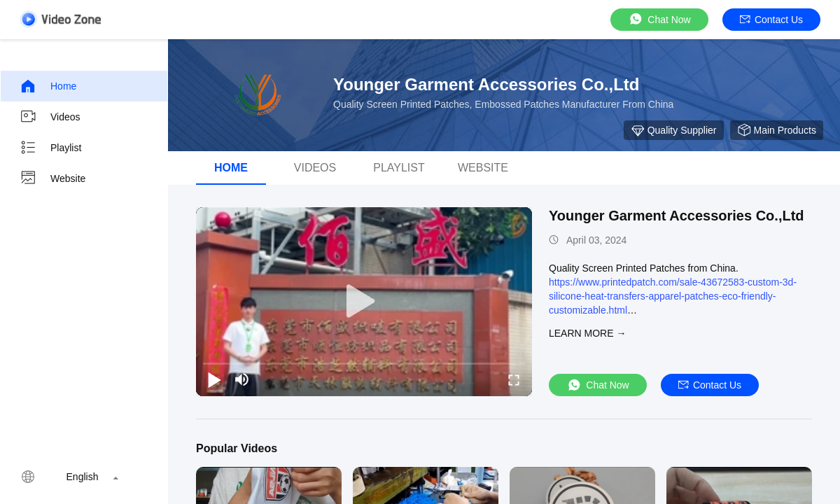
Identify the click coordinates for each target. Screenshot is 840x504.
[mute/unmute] (242, 379)
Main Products (777, 130)
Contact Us (771, 20)
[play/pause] (214, 379)
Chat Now (659, 19)
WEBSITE (483, 168)
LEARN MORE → (587, 333)
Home (48, 86)
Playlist (50, 148)
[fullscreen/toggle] (514, 379)
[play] (364, 302)
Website (52, 178)
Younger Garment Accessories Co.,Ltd (677, 216)
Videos (50, 117)
